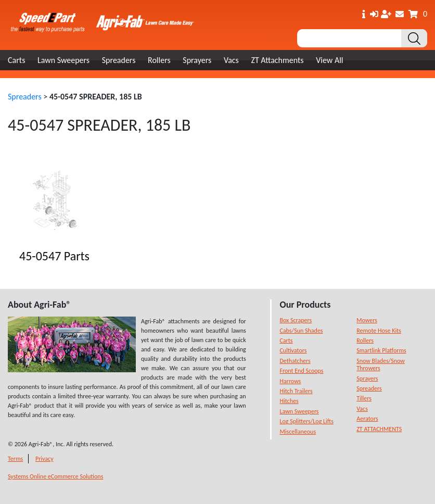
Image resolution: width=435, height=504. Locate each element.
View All (329, 60)
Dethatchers (295, 361)
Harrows (290, 381)
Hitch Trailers (296, 391)
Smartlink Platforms (381, 350)
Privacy (44, 459)
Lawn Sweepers (63, 60)
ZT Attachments (277, 60)
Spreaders (119, 60)
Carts (16, 60)
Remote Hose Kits (379, 331)
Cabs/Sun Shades (301, 331)
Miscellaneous (298, 432)
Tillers (364, 398)
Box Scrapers (296, 320)
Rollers (159, 60)
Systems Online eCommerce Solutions (55, 476)
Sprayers (197, 60)
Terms (15, 459)
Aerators (367, 419)
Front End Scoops (301, 371)
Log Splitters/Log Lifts (306, 421)
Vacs (231, 60)
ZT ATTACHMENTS (379, 429)
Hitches (289, 401)
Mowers (367, 320)
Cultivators (293, 350)
